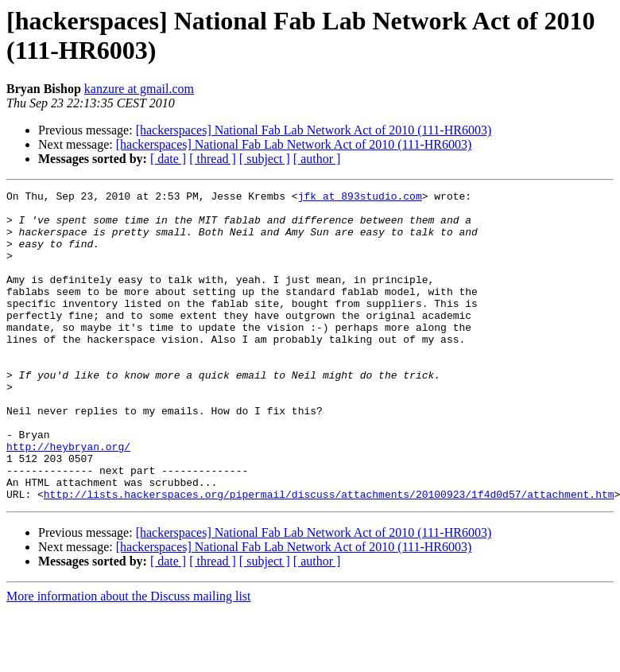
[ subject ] (265, 159)
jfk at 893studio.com (360, 198)
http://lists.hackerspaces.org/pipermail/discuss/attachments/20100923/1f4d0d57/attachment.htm (329, 556)
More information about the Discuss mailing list (129, 658)
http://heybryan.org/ (68, 499)
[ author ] (317, 159)
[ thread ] (213, 159)
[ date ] (168, 159)
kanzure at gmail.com (139, 89)
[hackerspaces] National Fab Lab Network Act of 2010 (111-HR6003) (314, 130)
